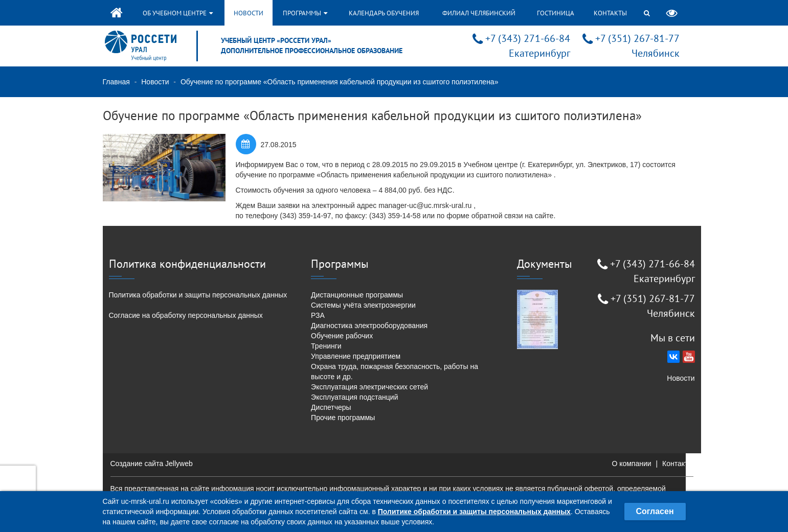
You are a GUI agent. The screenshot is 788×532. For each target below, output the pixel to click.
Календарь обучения (384, 13)
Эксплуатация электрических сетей (369, 387)
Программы (305, 13)
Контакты (610, 13)
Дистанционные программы (357, 295)
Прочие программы (343, 418)
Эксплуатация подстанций (354, 397)
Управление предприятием (356, 356)
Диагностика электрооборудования (369, 326)
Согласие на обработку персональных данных (186, 315)
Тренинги (326, 346)
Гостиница (556, 13)
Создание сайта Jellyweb (152, 464)
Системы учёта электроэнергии (363, 305)
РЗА (318, 315)
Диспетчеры (331, 407)
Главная (116, 82)
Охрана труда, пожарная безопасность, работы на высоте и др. (395, 372)
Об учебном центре (178, 13)
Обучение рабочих (342, 336)
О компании (631, 464)
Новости (249, 13)
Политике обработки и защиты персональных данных (474, 512)
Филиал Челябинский (479, 13)
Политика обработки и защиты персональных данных (198, 295)
